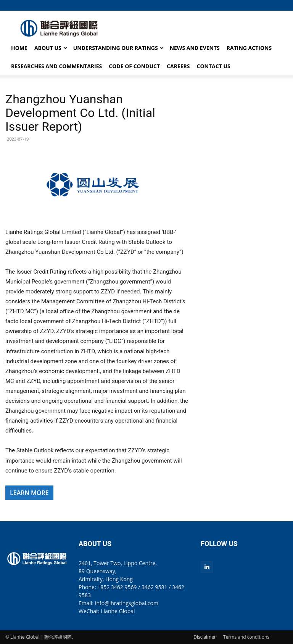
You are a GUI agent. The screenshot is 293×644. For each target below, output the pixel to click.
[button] (282, 5)
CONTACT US (214, 66)
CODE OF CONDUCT (134, 66)
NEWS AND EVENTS (195, 48)
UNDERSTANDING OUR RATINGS (118, 48)
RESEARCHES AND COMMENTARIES (56, 66)
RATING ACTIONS (249, 48)
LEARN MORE (29, 493)
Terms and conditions (246, 637)
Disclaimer (205, 637)
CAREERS (178, 66)
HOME (19, 48)
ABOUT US (51, 48)
